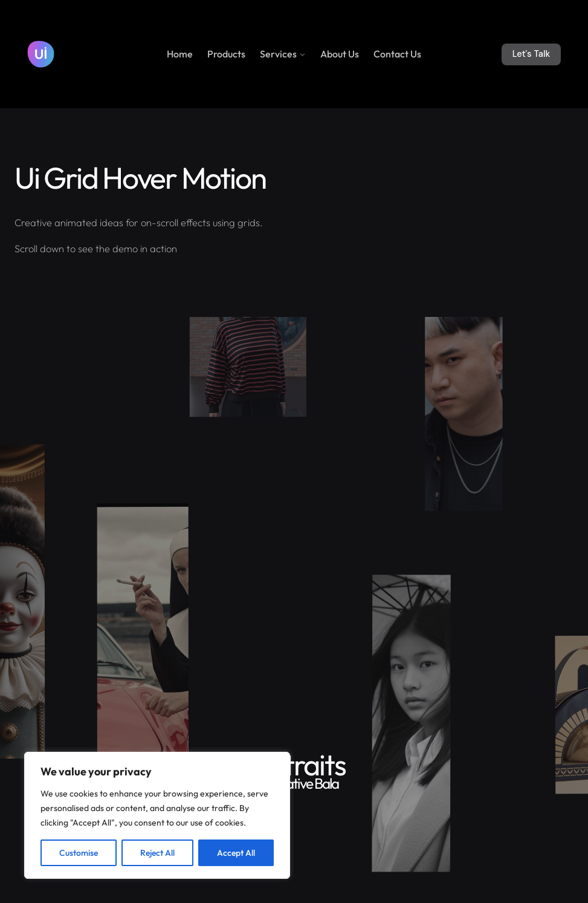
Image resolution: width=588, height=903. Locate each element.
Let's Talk (531, 54)
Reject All (157, 853)
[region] (157, 815)
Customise (79, 853)
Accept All (236, 853)
